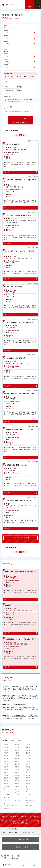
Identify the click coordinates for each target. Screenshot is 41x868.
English (26, 857)
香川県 (6, 778)
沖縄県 (17, 786)
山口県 (17, 775)
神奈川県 (17, 756)
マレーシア (18, 795)
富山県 (6, 759)
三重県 (28, 764)
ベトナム (6, 792)
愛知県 (17, 764)
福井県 (28, 759)
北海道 (6, 745)
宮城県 (6, 747)
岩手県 (28, 745)
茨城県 (17, 750)
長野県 (17, 761)
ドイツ (17, 803)
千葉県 (28, 753)
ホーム (5, 829)
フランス (29, 803)
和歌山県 (29, 770)
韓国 (27, 789)
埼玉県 (17, 753)
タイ (27, 792)
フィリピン (29, 795)
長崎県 (28, 781)
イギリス (6, 803)
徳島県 (28, 775)
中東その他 (29, 806)
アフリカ (17, 806)
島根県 (17, 772)
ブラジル (17, 800)
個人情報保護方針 (5, 857)
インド (17, 792)
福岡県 (6, 781)
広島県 (6, 775)
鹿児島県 (6, 786)
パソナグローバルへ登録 (29, 7)
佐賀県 (17, 781)
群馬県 (6, 753)
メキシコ (6, 800)
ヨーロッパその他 (9, 806)
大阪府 (28, 767)
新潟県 (28, 756)
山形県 (28, 747)
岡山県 (28, 772)
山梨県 (6, 761)
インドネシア (8, 797)
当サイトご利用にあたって (15, 857)
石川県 (17, 759)
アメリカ (17, 797)
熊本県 (6, 784)
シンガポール (8, 795)
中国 (27, 786)
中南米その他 (30, 800)
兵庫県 (6, 770)
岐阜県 (28, 761)
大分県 (17, 784)
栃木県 (28, 750)
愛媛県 (17, 778)
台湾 (16, 789)
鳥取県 (6, 772)
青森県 (17, 745)
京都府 (17, 767)
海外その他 (7, 808)
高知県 (28, 778)
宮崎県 (28, 784)
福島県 (6, 750)
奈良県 (17, 770)
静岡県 (6, 764)
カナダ (28, 797)
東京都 (6, 756)
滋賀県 (6, 767)
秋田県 (17, 747)
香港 (5, 789)
